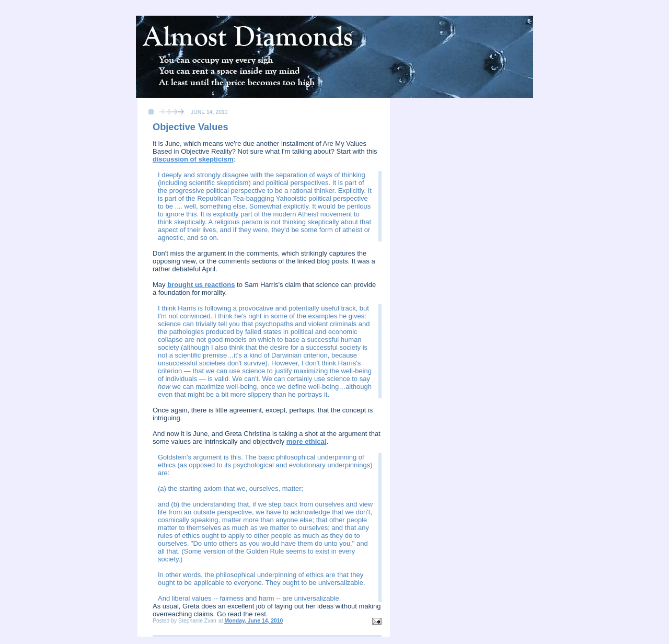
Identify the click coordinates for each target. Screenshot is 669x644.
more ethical (307, 441)
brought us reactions (201, 285)
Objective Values (191, 127)
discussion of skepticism (193, 159)
